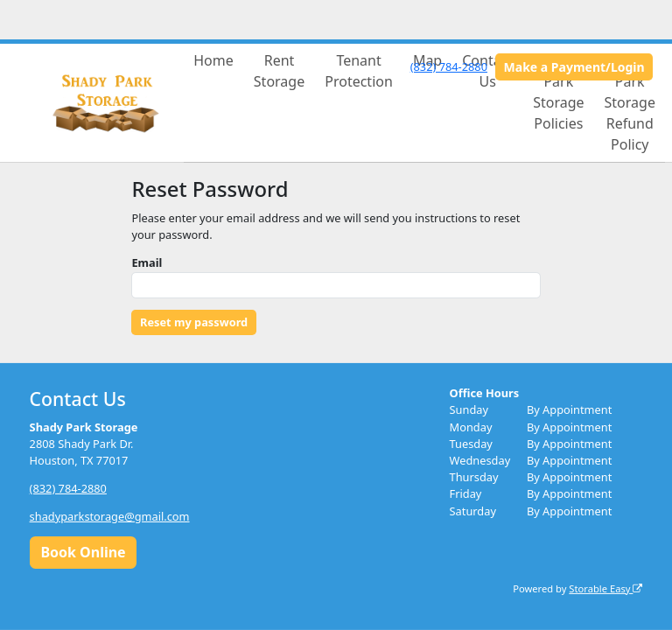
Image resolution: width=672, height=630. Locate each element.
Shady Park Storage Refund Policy (630, 102)
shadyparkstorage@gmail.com (110, 516)
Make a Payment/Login (574, 67)
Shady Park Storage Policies (558, 92)
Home (213, 60)
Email (147, 262)
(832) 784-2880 (449, 66)
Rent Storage (279, 71)
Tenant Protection (359, 71)
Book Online (83, 552)
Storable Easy (605, 588)
